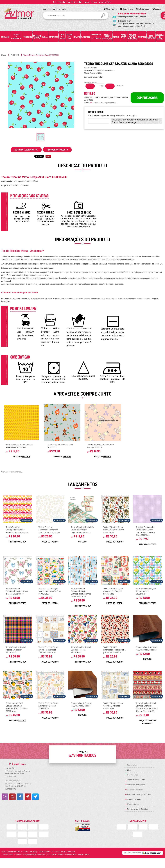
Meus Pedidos (112, 9)
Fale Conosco (144, 9)
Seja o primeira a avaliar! (94, 77)
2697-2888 (11, 777)
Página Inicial (132, 765)
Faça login (62, 9)
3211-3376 (11, 789)
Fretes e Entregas (134, 799)
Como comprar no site (136, 780)
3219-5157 (124, 21)
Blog (129, 770)
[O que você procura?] (103, 15)
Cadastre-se (159, 9)
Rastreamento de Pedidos (137, 809)
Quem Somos (133, 775)
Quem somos (128, 9)
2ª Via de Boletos (134, 804)
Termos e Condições (135, 790)
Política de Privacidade (136, 785)
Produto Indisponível (103, 422)
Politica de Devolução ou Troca (139, 794)
